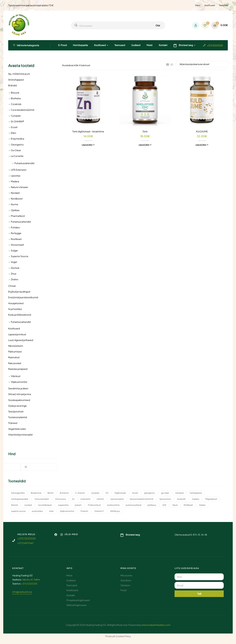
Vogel (14, 262)
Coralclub (16, 104)
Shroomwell (17, 245)
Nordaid (15, 193)
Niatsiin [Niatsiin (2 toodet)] (15, 505)
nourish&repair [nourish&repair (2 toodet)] (45, 505)
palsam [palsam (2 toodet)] (78, 505)
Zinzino (15, 279)
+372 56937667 (26, 543)
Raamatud (14, 357)
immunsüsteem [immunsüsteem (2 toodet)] (42, 499)
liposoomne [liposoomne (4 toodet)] (165, 499)
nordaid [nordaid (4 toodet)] (28, 505)
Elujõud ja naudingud (19, 292)
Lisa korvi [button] (87, 145)
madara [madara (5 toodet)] (196, 499)
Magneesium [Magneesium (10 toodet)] (211, 499)
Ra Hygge (16, 233)
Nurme (15, 204)
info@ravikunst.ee (22, 592)
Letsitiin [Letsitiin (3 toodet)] (100, 499)
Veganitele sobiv (17, 429)
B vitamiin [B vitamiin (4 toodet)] (64, 493)
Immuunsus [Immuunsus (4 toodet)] (61, 499)
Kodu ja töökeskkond (20, 315)
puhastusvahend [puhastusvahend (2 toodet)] (133, 505)
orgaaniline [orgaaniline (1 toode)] (63, 505)
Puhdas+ (15, 227)
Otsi (158, 25)
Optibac (15, 210)
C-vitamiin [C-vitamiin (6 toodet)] (80, 493)
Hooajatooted (16, 303)
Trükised (13, 423)
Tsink (145, 131)
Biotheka (16, 98)
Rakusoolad (15, 363)
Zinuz (14, 274)
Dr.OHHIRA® (17, 121)
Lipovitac (16, 176)
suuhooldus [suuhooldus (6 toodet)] (37, 511)
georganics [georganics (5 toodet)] (150, 493)
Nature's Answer (20, 187)
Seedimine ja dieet (18, 388)
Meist (198, 5)
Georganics (17, 144)
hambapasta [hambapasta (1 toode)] (196, 493)
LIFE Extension (19, 170)
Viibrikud (15, 376)
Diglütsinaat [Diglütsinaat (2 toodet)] (120, 493)
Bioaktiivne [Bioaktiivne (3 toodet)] (36, 493)
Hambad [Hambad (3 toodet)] (179, 493)
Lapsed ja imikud (17, 334)
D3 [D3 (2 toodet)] (107, 493)
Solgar (14, 250)
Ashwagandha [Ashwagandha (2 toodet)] (18, 493)
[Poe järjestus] (202, 64)
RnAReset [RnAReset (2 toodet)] (188, 505)
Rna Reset (16, 239)
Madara (15, 181)
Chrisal (12, 286)
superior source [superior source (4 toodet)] (18, 511)
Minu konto (128, 568)
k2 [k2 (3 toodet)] (73, 499)
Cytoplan (16, 116)
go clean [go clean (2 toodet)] (165, 493)
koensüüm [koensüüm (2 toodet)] (86, 499)
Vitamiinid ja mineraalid (20, 435)
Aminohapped (16, 80)
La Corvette (17, 156)
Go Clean (16, 150)
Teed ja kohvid (16, 411)
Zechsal (15, 268)
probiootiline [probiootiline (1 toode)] (113, 505)
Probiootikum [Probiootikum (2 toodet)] (94, 505)
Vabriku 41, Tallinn (31, 579)
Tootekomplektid (18, 417)
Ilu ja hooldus (15, 309)
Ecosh (14, 127)
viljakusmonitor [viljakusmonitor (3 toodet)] (67, 511)
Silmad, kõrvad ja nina (20, 394)
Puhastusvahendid (24, 163)
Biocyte (15, 93)
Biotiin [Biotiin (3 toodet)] (51, 493)
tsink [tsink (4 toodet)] (51, 511)
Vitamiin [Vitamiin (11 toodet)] (84, 511)
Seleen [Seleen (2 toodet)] (202, 505)
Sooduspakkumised (19, 400)
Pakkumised (15, 351)
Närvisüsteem (16, 346)
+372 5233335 (215, 45)
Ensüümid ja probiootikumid (23, 297)
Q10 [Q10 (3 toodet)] (164, 505)
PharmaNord (18, 216)
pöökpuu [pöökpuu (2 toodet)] (152, 505)
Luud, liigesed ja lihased (21, 340)
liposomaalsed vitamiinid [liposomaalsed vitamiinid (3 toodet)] (142, 499)
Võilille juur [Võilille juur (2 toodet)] (115, 511)
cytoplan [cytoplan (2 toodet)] (95, 493)
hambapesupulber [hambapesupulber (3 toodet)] (20, 499)
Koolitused (210, 5)
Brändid (12, 85)
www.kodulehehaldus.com (156, 625)
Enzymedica (17, 139)
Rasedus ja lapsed (18, 369)
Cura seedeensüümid (22, 110)
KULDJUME (202, 131)
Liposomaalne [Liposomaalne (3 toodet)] (117, 499)
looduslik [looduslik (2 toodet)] (181, 499)
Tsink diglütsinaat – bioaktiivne (88, 131)
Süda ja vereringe (17, 406)
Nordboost (17, 199)
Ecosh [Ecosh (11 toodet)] (135, 493)
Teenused (223, 5)
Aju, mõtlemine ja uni (19, 74)
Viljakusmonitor (19, 382)
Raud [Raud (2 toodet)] (175, 505)
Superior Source (20, 256)
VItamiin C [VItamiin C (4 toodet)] (99, 511)
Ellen (13, 133)
